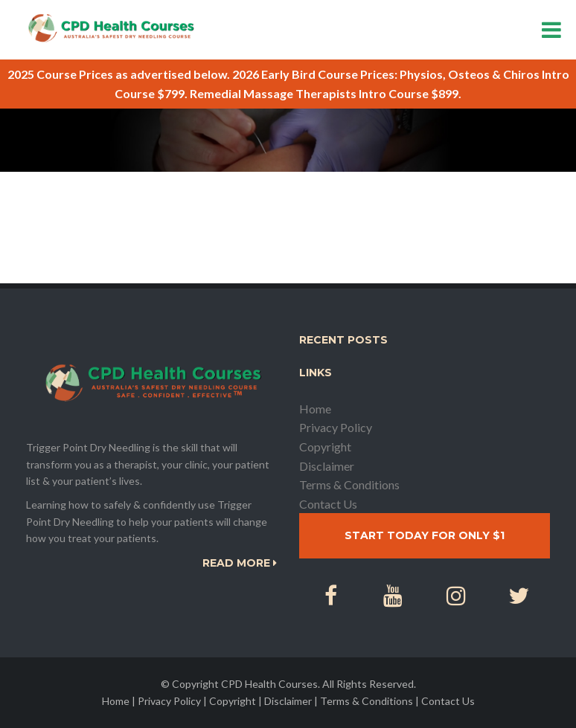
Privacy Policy (336, 427)
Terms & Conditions (349, 484)
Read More (240, 563)
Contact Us (328, 504)
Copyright (325, 447)
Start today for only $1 (425, 535)
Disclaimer (327, 466)
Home (315, 409)
